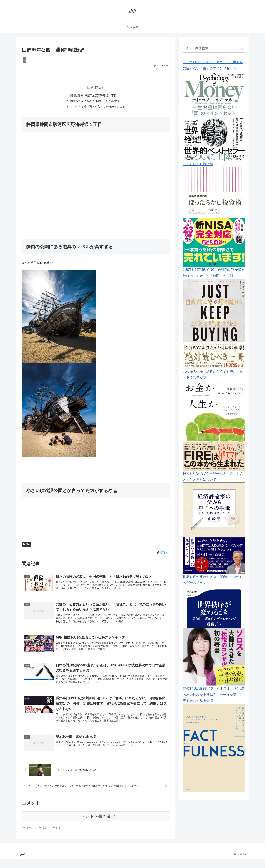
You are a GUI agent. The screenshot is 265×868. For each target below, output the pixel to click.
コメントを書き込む (96, 825)
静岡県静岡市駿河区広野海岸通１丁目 (93, 96)
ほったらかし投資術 (198, 164)
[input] (214, 48)
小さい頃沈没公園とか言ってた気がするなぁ (97, 108)
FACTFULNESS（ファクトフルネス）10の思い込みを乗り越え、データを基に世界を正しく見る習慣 (213, 695)
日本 (26, 546)
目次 (90, 87)
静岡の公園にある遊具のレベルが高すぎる (96, 102)
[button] (241, 48)
